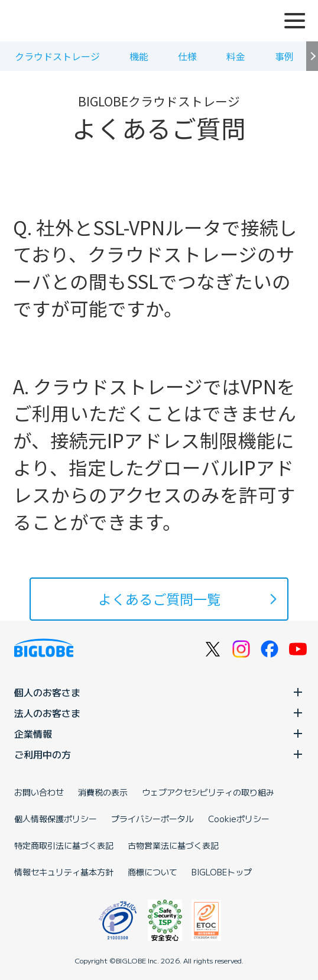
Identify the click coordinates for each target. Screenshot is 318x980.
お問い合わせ (39, 792)
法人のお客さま (159, 713)
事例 (284, 56)
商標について (152, 872)
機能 (139, 56)
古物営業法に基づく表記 (173, 845)
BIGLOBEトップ (222, 872)
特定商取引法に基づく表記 (64, 845)
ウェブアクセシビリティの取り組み (208, 792)
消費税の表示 (103, 792)
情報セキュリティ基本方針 (64, 872)
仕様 (187, 56)
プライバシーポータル (152, 819)
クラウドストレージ (57, 56)
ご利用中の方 (159, 754)
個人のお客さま (159, 692)
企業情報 (159, 734)
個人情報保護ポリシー (56, 819)
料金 (236, 56)
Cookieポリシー (239, 819)
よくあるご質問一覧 (159, 599)
